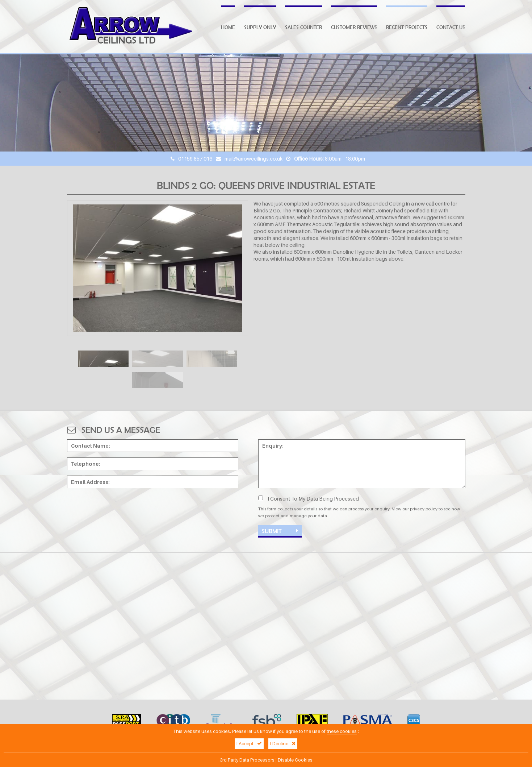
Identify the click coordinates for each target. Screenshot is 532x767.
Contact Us (451, 27)
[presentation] (122, 508)
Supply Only (260, 27)
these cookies (342, 731)
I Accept (249, 744)
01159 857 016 (195, 159)
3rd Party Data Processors (247, 760)
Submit (280, 531)
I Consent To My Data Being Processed (309, 499)
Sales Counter (303, 27)
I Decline (283, 744)
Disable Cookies (295, 760)
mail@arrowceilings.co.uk (254, 159)
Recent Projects (407, 27)
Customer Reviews (354, 27)
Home (228, 27)
